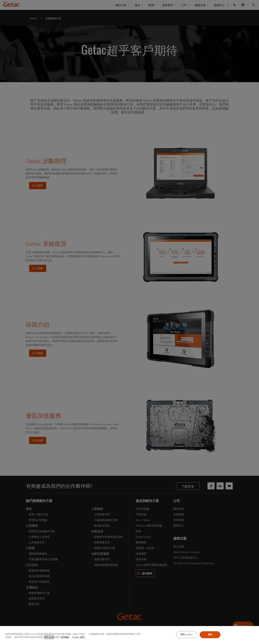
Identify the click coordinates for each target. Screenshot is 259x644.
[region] (129, 635)
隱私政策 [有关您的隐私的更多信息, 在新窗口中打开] (49, 637)
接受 (210, 635)
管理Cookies (187, 635)
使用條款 (65, 637)
